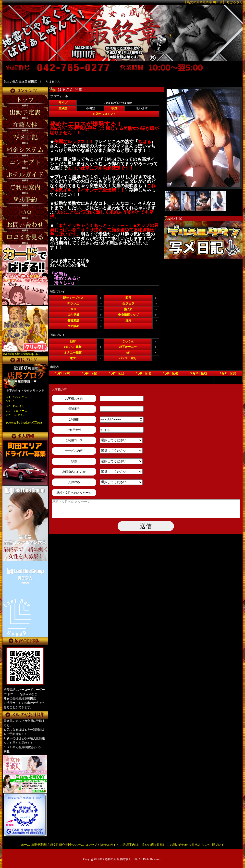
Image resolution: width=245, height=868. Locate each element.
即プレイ (218, 845)
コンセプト (93, 845)
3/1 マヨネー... (16, 411)
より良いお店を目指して (152, 845)
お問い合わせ (179, 845)
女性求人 (195, 845)
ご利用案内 (128, 845)
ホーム (25, 845)
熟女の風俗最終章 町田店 (121, 859)
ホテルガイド (110, 845)
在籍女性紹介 (56, 845)
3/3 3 (10, 401)
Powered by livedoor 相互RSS (24, 423)
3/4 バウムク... (16, 397)
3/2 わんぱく (15, 406)
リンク (206, 845)
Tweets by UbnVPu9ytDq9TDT (21, 354)
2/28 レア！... (16, 415)
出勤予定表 (39, 845)
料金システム (75, 845)
